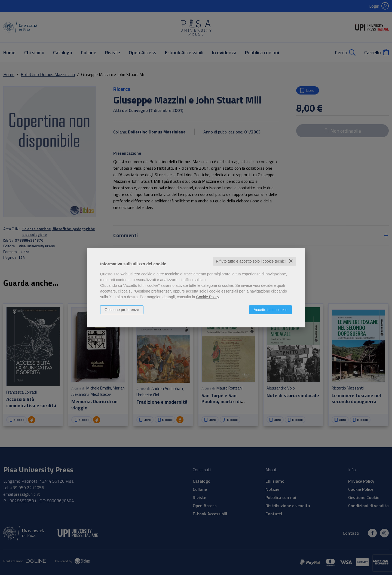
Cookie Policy (208, 297)
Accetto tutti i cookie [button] (270, 310)
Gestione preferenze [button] (122, 310)
